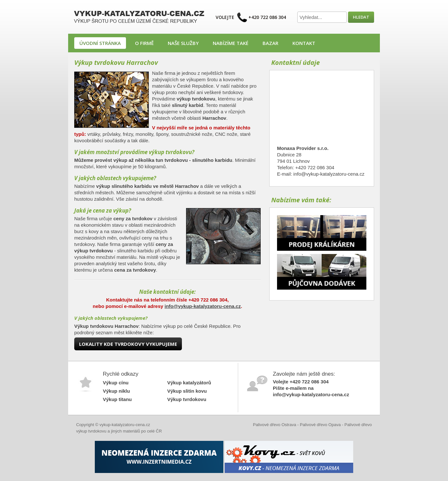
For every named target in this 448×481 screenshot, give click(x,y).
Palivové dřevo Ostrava (274, 425)
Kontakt (304, 43)
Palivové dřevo (358, 425)
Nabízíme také (231, 43)
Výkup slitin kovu (187, 391)
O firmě (144, 43)
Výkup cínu (116, 383)
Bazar (270, 43)
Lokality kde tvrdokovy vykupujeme (128, 344)
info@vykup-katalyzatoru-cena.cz (203, 306)
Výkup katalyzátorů (189, 383)
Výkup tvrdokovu (187, 399)
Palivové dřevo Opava (320, 425)
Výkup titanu (117, 399)
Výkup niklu (116, 391)
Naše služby (183, 43)
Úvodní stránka (100, 43)
